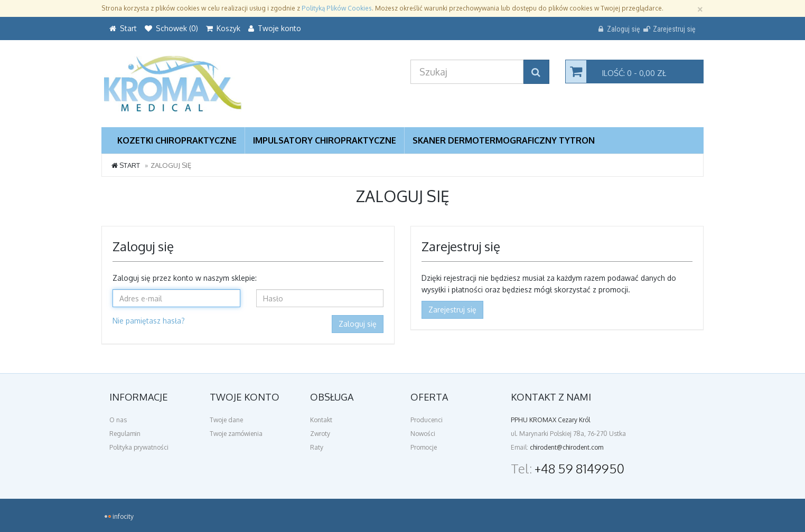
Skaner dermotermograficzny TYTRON (504, 140)
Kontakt (321, 420)
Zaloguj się (358, 324)
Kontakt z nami (551, 397)
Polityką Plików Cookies (337, 8)
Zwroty (320, 434)
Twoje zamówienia (236, 434)
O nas (118, 420)
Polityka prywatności (139, 447)
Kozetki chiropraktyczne (177, 140)
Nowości (423, 434)
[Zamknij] (700, 8)
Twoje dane (226, 420)
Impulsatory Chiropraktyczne (325, 140)
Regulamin (125, 434)
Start (126, 165)
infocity (123, 516)
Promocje (424, 447)
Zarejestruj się (452, 310)
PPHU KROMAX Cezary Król (550, 420)
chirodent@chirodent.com (567, 447)
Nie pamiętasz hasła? (149, 321)
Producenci (427, 420)
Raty (317, 447)
